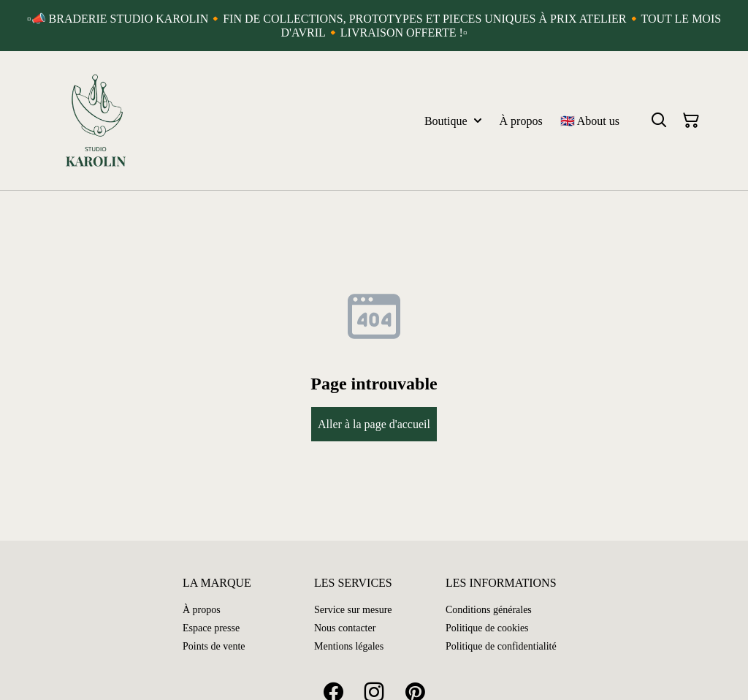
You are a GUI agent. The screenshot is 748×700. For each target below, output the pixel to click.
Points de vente (214, 646)
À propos (202, 610)
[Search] (659, 121)
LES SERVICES (353, 583)
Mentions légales (349, 646)
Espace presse (211, 628)
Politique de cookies (487, 628)
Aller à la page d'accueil (374, 424)
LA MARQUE (217, 583)
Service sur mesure (353, 610)
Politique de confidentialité (501, 646)
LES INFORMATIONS (501, 583)
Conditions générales (489, 610)
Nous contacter (345, 628)
